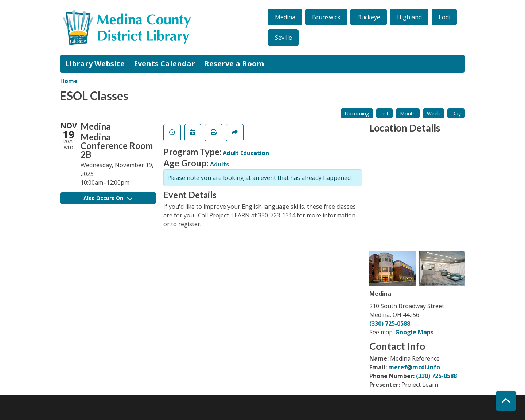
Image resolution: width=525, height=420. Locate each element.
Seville (283, 38)
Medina (285, 17)
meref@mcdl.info (414, 367)
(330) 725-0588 (390, 323)
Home (69, 81)
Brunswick (326, 17)
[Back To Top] (506, 401)
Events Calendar (164, 64)
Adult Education (246, 153)
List (384, 113)
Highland (409, 17)
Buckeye (369, 17)
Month (408, 113)
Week (433, 113)
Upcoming (357, 113)
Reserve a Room (234, 64)
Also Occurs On (108, 198)
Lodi (444, 17)
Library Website (95, 64)
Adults (219, 164)
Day (456, 113)
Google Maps (414, 332)
